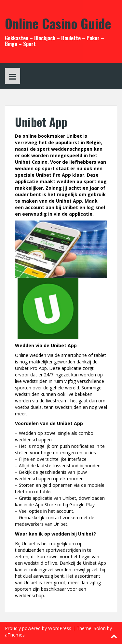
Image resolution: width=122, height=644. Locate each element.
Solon (100, 628)
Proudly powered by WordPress (38, 628)
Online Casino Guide (58, 23)
